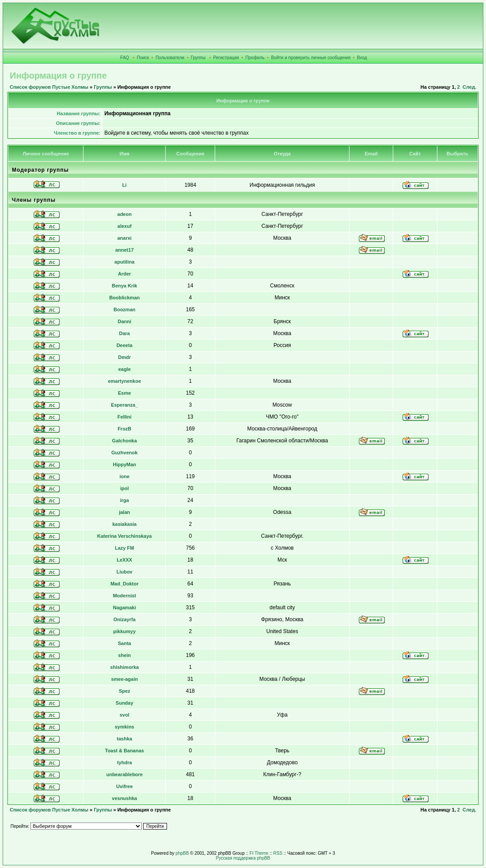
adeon (125, 214)
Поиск (143, 58)
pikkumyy (124, 631)
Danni (124, 321)
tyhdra (125, 762)
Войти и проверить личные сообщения (311, 58)
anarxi (125, 238)
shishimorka (124, 667)
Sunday (125, 703)
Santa (125, 643)
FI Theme (259, 853)
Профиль (255, 58)
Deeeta (125, 345)
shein (124, 655)
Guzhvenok (124, 453)
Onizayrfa (125, 619)
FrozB (124, 429)
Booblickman (124, 298)
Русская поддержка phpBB (243, 858)
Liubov (125, 572)
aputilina (124, 262)
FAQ (125, 58)
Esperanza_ (124, 405)
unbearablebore (124, 774)
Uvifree (124, 786)
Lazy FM (124, 548)
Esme (124, 393)
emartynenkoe (124, 381)
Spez (125, 691)
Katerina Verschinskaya (125, 536)
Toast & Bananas (125, 751)
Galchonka (125, 441)
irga (125, 500)
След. (469, 87)
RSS (278, 853)
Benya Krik (124, 286)
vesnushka (124, 798)
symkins (125, 727)
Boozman (125, 309)
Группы (198, 58)
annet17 (125, 250)
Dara (124, 333)
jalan (124, 512)
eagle (125, 369)
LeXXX (124, 560)
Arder (124, 274)
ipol (125, 488)
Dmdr (124, 357)
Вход (362, 58)
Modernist (124, 596)
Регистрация (226, 58)
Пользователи (170, 58)
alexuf (125, 226)
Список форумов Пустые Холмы (49, 87)
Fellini (125, 417)
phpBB (182, 853)
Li (125, 185)
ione (124, 476)
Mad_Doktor (125, 584)
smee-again (124, 679)
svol (125, 715)
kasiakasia (124, 524)
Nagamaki (125, 608)
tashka (124, 739)
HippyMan (124, 464)
